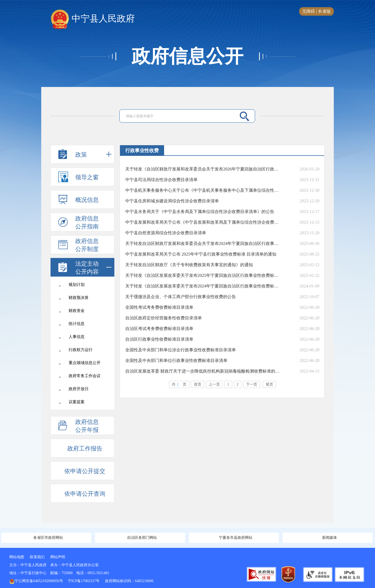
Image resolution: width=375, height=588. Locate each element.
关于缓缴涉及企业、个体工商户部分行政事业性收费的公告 (181, 297)
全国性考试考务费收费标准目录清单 (159, 307)
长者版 (324, 11)
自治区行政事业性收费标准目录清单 (159, 339)
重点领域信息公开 (85, 363)
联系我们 (37, 557)
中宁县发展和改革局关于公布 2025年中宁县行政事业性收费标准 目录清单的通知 (201, 254)
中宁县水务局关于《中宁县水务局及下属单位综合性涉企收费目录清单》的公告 (200, 212)
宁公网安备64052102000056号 (36, 581)
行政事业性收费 (142, 151)
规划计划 (77, 285)
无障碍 (309, 11)
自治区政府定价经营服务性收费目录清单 (164, 318)
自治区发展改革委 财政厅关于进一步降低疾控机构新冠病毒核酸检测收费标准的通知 (203, 371)
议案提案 (77, 402)
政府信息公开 (187, 56)
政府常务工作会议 (85, 376)
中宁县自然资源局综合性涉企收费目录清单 (166, 233)
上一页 (214, 384)
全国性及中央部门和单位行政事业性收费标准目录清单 (176, 360)
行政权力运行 (81, 350)
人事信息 (77, 337)
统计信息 (77, 324)
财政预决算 (79, 298)
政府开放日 (79, 389)
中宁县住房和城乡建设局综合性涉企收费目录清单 (172, 201)
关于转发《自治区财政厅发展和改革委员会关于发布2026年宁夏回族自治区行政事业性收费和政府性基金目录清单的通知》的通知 (203, 169)
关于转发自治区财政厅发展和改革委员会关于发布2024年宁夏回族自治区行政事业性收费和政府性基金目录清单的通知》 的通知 (203, 243)
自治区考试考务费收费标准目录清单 (159, 329)
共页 (179, 384)
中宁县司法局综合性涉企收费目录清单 (161, 180)
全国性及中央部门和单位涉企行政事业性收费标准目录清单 (181, 350)
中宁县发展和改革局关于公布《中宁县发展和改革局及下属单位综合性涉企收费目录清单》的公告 (203, 222)
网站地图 (17, 557)
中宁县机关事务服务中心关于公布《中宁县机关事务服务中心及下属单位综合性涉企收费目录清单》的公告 (203, 190)
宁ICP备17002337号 (84, 581)
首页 (198, 384)
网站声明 (58, 557)
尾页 (269, 384)
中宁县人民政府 (93, 19)
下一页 (252, 384)
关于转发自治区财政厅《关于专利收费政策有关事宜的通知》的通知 (189, 265)
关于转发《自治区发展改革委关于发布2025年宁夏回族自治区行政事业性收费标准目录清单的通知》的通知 (203, 275)
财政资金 (77, 311)
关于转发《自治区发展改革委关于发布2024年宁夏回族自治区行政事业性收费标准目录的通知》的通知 (203, 286)
